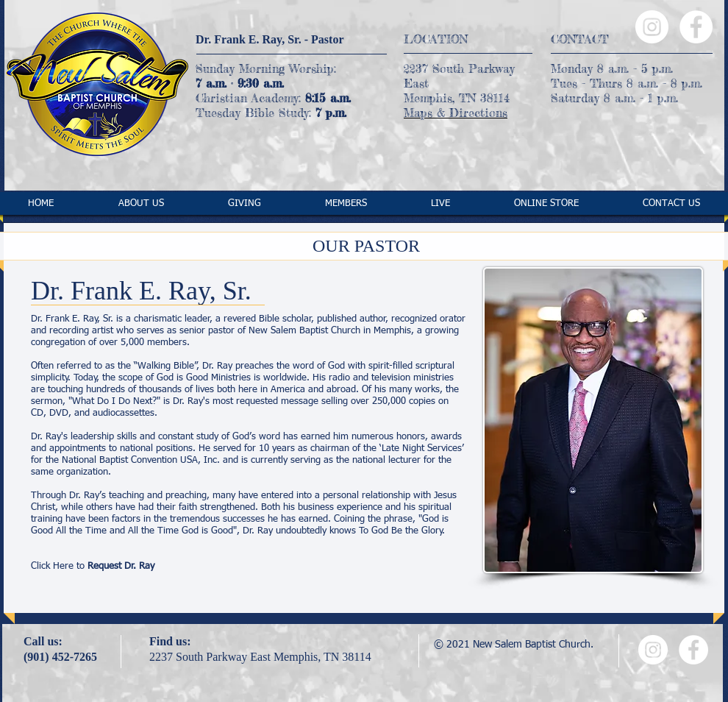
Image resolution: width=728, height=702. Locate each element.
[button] (141, 203)
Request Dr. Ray (121, 566)
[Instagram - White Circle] (652, 27)
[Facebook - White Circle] (696, 27)
